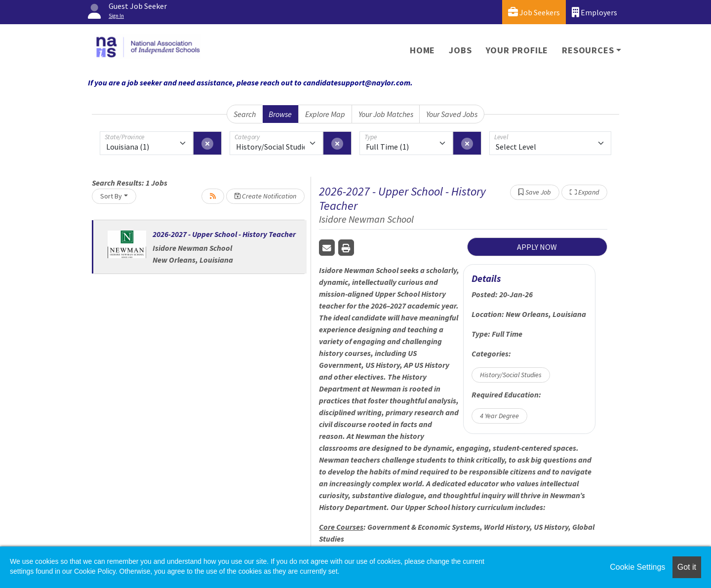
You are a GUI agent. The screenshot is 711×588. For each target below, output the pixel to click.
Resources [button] (588, 50)
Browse (280, 114)
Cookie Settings (637, 567)
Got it (687, 567)
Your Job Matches (386, 114)
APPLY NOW (537, 247)
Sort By (111, 196)
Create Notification (265, 196)
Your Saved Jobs (452, 114)
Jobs (460, 50)
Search (245, 114)
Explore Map (325, 114)
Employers (594, 12)
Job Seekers (534, 12)
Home (422, 50)
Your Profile (517, 50)
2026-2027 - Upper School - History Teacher (224, 234)
